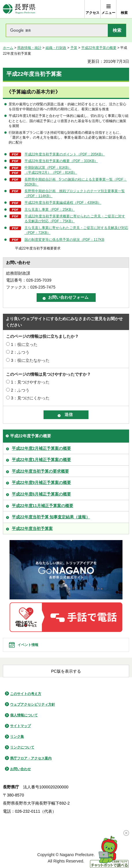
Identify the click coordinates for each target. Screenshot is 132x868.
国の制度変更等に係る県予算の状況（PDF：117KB (64, 240)
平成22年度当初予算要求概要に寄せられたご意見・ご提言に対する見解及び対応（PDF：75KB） (75, 219)
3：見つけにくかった (30, 398)
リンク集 (17, 737)
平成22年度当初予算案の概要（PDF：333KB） (61, 161)
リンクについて (22, 747)
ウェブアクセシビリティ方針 (33, 704)
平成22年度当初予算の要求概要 (40, 471)
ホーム (8, 48)
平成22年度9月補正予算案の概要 (41, 482)
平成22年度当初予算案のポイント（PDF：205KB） (65, 154)
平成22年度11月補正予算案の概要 (43, 506)
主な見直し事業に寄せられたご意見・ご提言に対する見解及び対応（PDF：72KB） (76, 230)
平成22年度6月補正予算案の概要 (41, 494)
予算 (74, 48)
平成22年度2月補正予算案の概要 (41, 448)
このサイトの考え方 (26, 694)
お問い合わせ (20, 769)
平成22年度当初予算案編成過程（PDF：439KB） (63, 203)
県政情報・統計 (29, 48)
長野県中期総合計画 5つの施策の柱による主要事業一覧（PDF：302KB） (76, 182)
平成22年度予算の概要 (99, 48)
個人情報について (24, 715)
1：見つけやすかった (30, 382)
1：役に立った (24, 344)
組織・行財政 (56, 48)
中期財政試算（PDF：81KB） (48, 168)
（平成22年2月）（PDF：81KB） (51, 173)
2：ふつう (20, 352)
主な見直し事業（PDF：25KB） (50, 210)
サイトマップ (20, 726)
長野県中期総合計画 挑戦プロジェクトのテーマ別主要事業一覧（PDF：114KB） (75, 193)
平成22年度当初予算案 (32, 528)
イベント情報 (28, 645)
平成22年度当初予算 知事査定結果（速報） (51, 517)
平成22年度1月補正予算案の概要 (41, 460)
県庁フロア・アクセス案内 (31, 758)
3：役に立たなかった (30, 360)
